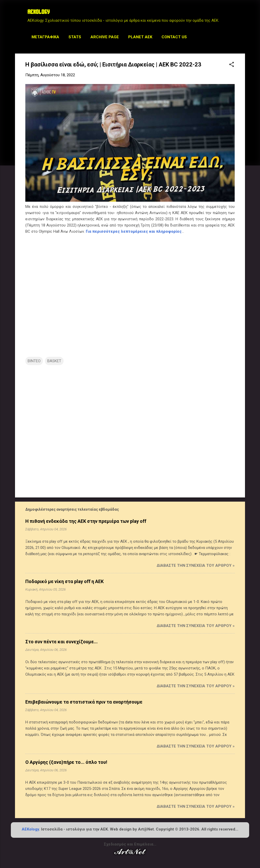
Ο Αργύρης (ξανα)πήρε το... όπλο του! (66, 762)
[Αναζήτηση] (242, 14)
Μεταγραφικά (45, 37)
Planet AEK (140, 37)
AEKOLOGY (39, 12)
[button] (232, 65)
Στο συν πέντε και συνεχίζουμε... (62, 642)
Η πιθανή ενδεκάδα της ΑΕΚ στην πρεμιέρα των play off (86, 521)
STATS (75, 37)
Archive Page (105, 37)
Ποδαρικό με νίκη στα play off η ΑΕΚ (64, 581)
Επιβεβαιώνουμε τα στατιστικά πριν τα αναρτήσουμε (84, 702)
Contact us (174, 37)
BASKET (54, 361)
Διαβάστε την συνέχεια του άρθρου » (196, 565)
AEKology (30, 829)
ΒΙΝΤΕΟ (34, 361)
